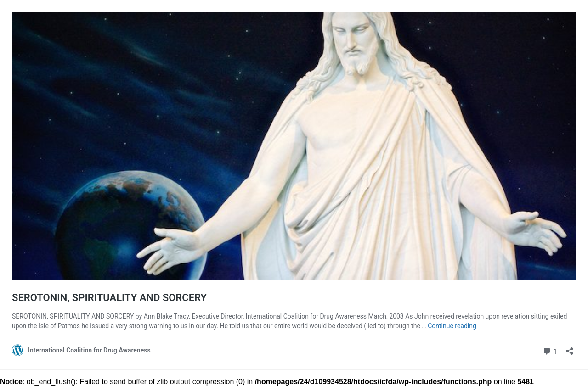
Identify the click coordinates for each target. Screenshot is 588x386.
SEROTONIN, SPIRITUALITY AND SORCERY (109, 298)
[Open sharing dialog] (570, 348)
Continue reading (452, 326)
